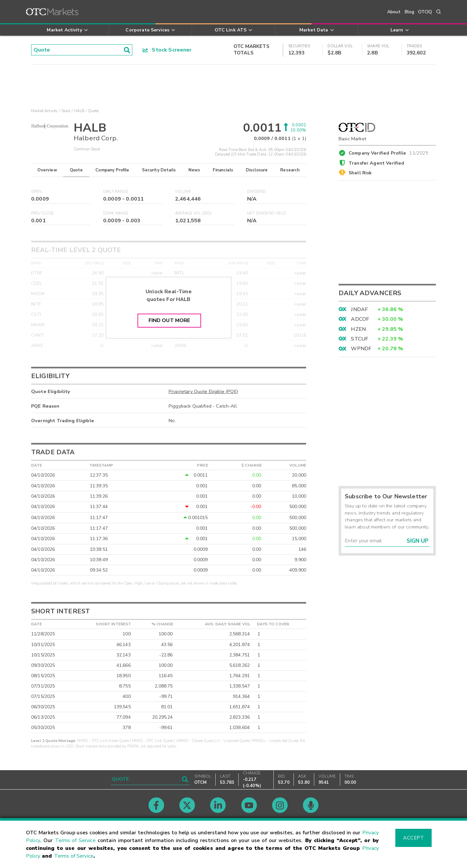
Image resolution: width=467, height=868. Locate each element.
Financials (223, 170)
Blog (410, 12)
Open (36, 192)
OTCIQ (425, 12)
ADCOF (360, 319)
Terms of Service (75, 840)
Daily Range (116, 192)
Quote (76, 170)
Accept (413, 838)
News (194, 170)
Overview (47, 170)
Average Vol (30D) (193, 213)
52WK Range (116, 213)
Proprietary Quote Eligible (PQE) (203, 391)
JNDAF (359, 309)
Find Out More (169, 320)
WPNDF (361, 349)
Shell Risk (360, 173)
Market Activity (44, 111)
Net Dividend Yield (267, 213)
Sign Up (418, 541)
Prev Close (43, 213)
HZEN (358, 329)
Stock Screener (167, 50)
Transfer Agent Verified (376, 163)
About (394, 12)
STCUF (359, 339)
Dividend (256, 192)
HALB (79, 111)
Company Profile (112, 170)
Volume (183, 192)
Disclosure (257, 170)
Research (290, 170)
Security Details (159, 170)
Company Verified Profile (389, 152)
